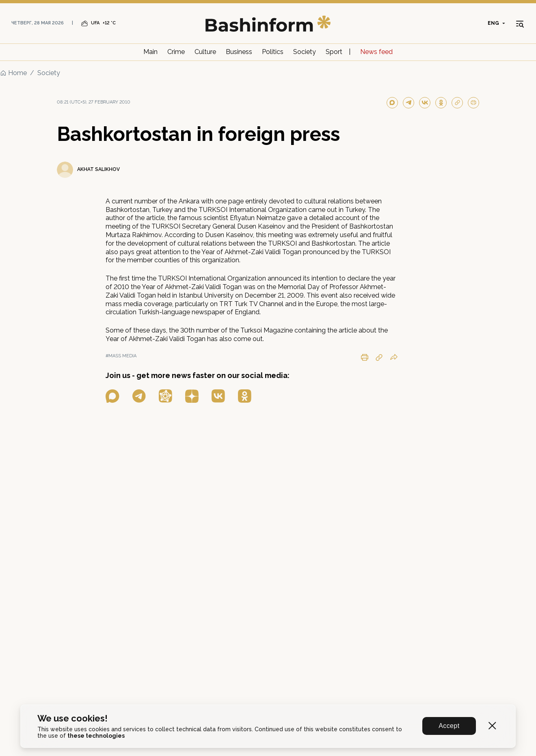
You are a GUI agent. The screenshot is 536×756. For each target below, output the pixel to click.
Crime (176, 52)
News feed (376, 52)
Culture (205, 52)
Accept (449, 726)
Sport (334, 52)
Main (150, 52)
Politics (273, 52)
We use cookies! (72, 718)
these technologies (96, 736)
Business (239, 52)
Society (305, 52)
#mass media (121, 356)
